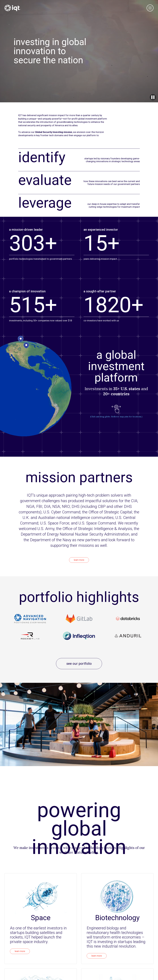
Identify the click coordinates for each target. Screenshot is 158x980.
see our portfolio (79, 664)
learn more (79, 560)
